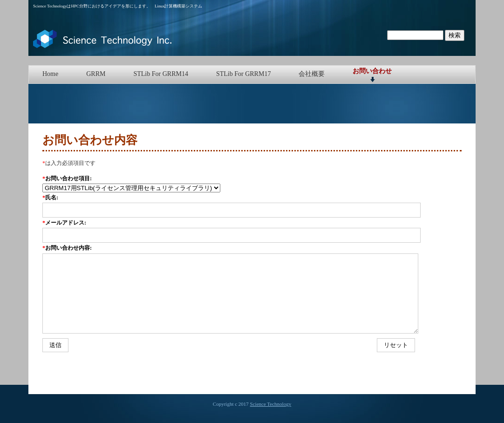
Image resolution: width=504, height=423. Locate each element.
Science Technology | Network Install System (103, 39)
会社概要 (312, 74)
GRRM (96, 74)
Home (50, 74)
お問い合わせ (372, 71)
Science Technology (271, 404)
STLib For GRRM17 (243, 74)
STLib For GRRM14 (160, 74)
